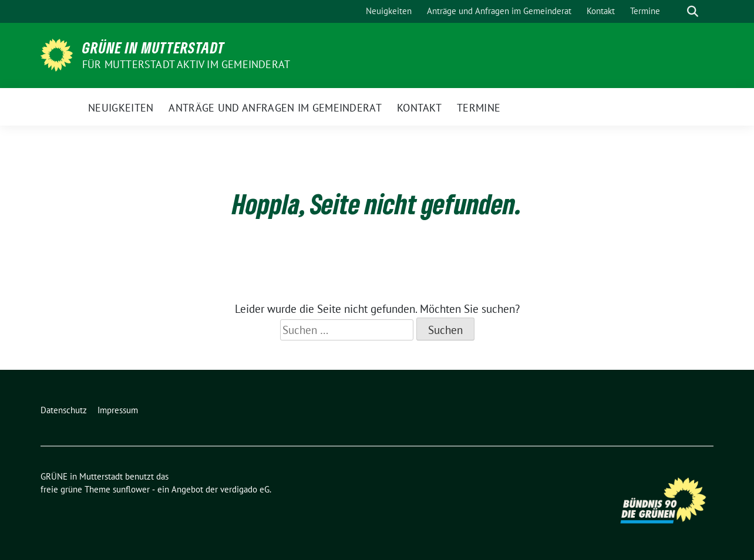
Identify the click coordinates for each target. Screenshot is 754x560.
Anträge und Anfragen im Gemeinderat (499, 11)
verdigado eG (245, 489)
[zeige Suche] (693, 11)
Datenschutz (64, 410)
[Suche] (676, 11)
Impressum (118, 410)
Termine (645, 11)
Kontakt (601, 11)
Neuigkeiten (389, 11)
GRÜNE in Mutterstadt (154, 48)
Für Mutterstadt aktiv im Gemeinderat (186, 64)
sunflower (131, 489)
